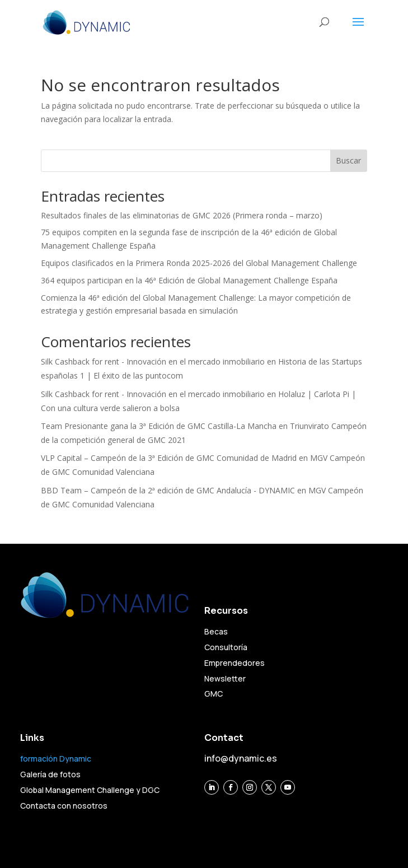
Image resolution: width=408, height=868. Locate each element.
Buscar (348, 160)
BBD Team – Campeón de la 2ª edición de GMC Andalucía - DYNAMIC (168, 490)
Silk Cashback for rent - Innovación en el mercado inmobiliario (153, 361)
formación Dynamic (56, 759)
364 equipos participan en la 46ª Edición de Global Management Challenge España (189, 280)
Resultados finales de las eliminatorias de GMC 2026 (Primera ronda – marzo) (182, 215)
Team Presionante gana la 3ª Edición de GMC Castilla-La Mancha (159, 426)
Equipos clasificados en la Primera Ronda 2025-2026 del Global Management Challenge (199, 263)
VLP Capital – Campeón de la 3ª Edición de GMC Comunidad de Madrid (169, 458)
